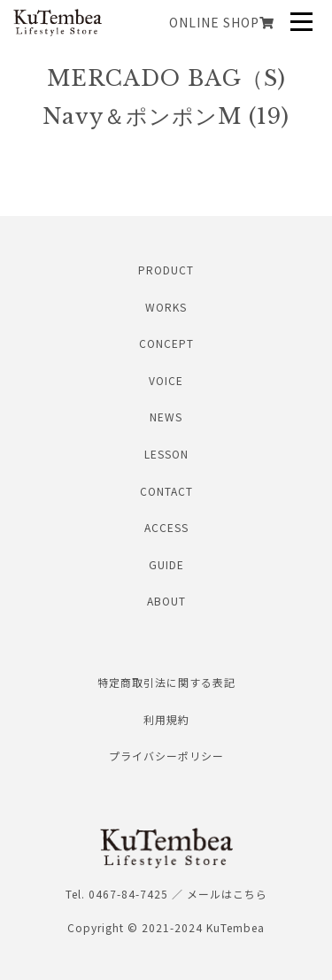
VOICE (166, 380)
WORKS (166, 307)
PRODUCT (166, 270)
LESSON (166, 454)
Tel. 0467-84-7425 (117, 894)
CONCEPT (166, 343)
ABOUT (166, 601)
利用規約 (166, 719)
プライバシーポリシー (166, 756)
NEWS (166, 417)
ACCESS (166, 527)
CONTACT (166, 491)
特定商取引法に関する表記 (166, 682)
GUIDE (166, 564)
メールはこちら (227, 894)
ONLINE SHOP (222, 22)
